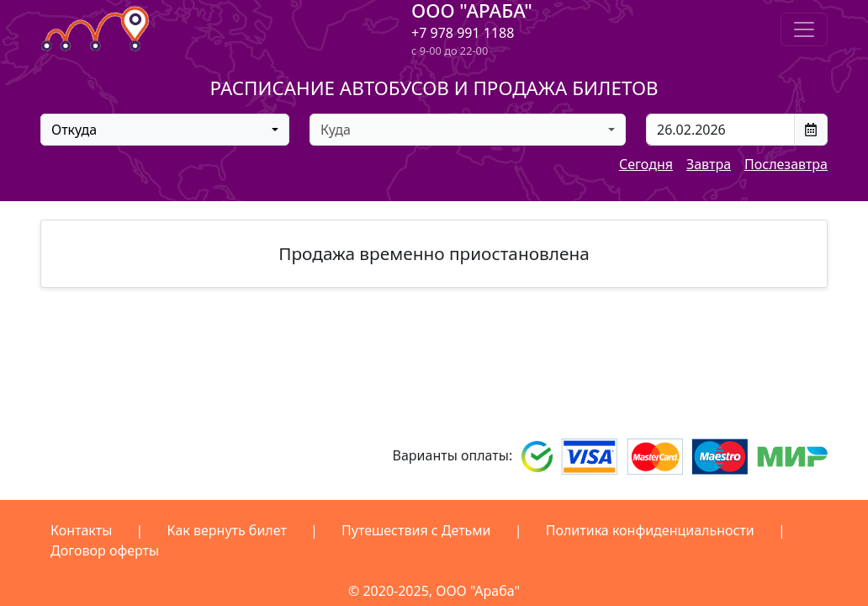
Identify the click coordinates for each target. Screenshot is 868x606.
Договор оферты (105, 550)
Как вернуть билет (227, 530)
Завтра (709, 164)
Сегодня (646, 164)
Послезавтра (786, 164)
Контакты (81, 530)
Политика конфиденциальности (650, 530)
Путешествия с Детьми (416, 530)
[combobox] (165, 130)
